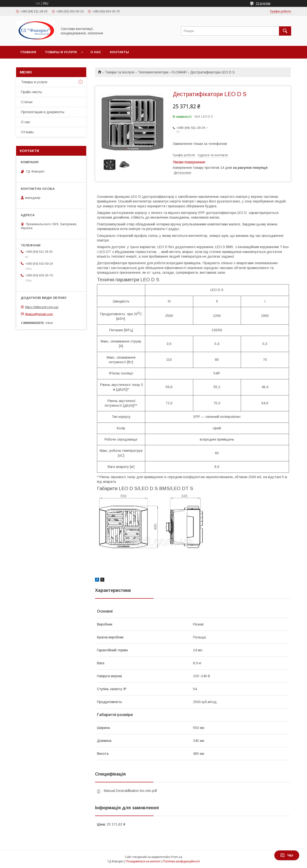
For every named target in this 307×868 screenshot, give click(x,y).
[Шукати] (285, 31)
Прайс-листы (31, 92)
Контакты (119, 52)
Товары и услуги (61, 52)
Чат (287, 855)
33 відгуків (263, 3)
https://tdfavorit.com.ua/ (42, 307)
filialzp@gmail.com (39, 314)
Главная (28, 52)
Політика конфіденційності (181, 861)
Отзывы (27, 132)
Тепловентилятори (153, 72)
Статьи (27, 102)
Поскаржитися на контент (143, 861)
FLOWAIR (179, 72)
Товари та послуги (120, 72)
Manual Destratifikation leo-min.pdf (130, 791)
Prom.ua (177, 857)
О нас (96, 52)
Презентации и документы (43, 112)
